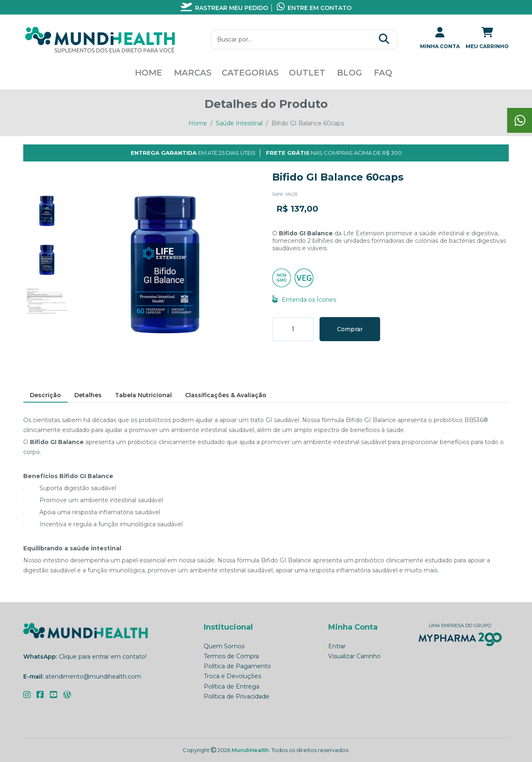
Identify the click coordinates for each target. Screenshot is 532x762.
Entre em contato (314, 8)
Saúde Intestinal (239, 123)
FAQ (383, 73)
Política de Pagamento (237, 666)
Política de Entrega (232, 686)
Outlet (307, 73)
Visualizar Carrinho (354, 656)
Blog (350, 73)
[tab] (47, 211)
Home (149, 73)
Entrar (337, 646)
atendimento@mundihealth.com (93, 677)
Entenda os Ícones (304, 299)
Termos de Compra (231, 656)
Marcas (193, 73)
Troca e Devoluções (232, 676)
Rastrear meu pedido (224, 8)
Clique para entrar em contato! (103, 657)
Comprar (350, 329)
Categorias (250, 73)
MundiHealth (250, 750)
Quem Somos (224, 646)
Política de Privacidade (237, 696)
